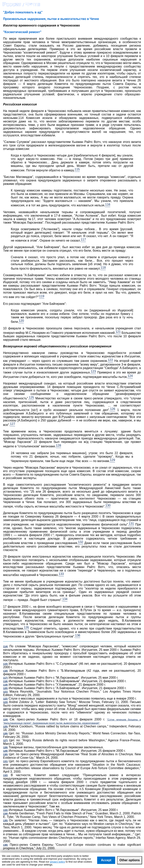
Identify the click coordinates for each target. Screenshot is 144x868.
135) (5, 821)
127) (5, 741)
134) (5, 814)
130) (5, 754)
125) (5, 727)
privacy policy (57, 862)
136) (5, 845)
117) (5, 678)
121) (5, 692)
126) (5, 734)
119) (5, 685)
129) (5, 751)
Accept (106, 860)
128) (5, 748)
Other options (130, 860)
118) (5, 681)
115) (5, 664)
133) (5, 810)
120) (5, 688)
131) (5, 761)
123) (5, 702)
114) (5, 647)
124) (5, 720)
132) (5, 775)
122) (5, 699)
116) (5, 671)
